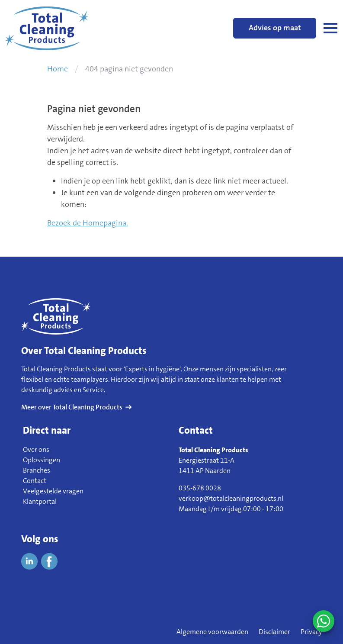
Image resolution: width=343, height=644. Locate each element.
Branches (37, 470)
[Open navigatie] (330, 28)
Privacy (311, 632)
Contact (35, 481)
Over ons (36, 449)
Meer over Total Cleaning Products (72, 407)
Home (58, 69)
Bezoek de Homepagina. (88, 223)
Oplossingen (42, 460)
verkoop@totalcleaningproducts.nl (231, 498)
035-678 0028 (200, 488)
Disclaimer (274, 632)
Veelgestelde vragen (53, 491)
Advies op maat (275, 28)
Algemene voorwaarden (212, 632)
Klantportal (40, 501)
